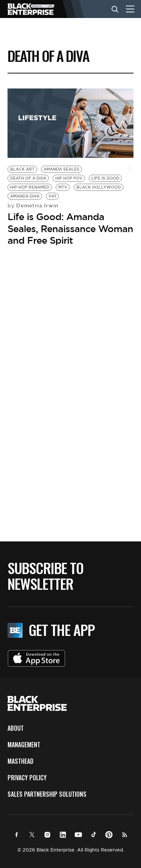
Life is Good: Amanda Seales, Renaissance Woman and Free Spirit (70, 228)
